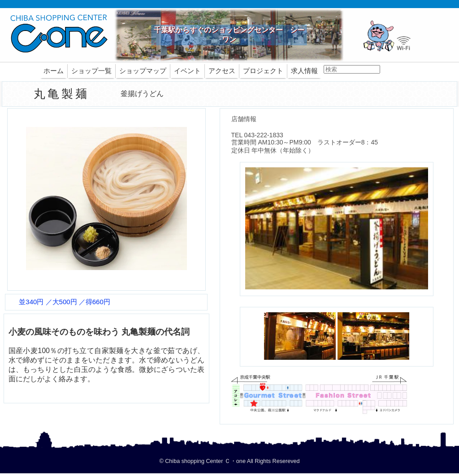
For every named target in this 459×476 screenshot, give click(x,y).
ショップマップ (143, 71)
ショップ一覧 (91, 71)
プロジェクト (263, 71)
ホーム (54, 71)
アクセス (222, 71)
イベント (187, 71)
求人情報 (304, 71)
